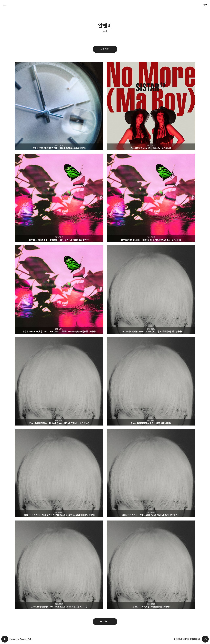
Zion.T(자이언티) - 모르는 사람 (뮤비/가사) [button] (151, 381)
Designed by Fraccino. (191, 639)
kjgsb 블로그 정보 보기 (205, 5)
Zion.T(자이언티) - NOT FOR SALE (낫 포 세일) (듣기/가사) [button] (59, 565)
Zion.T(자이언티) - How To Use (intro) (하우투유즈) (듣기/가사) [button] (151, 290)
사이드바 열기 (5, 5)
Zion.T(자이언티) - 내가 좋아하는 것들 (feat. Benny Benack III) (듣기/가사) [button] (59, 473)
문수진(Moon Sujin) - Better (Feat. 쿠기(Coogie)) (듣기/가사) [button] (59, 198)
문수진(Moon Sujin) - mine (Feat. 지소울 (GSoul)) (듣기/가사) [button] (151, 198)
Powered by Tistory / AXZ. (21, 639)
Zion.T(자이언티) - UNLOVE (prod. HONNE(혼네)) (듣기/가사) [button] (59, 381)
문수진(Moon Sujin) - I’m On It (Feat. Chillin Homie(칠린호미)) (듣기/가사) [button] (59, 290)
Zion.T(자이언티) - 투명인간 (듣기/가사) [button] (151, 565)
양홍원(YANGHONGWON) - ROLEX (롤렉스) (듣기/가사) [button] (59, 106)
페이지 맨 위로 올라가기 (205, 639)
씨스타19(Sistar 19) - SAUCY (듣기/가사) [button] (151, 106)
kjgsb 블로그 (5, 639)
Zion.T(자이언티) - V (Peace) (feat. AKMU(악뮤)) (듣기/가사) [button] (151, 473)
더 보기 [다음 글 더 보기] (106, 621)
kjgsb (105, 31)
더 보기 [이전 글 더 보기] (106, 49)
